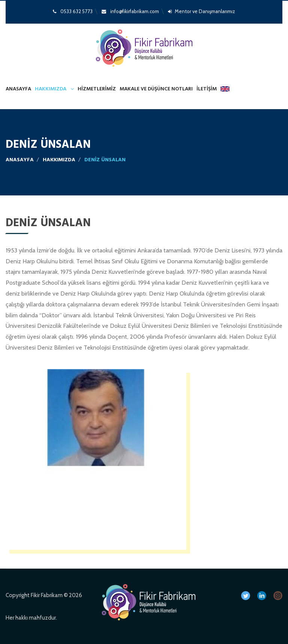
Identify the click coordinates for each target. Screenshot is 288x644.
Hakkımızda (51, 89)
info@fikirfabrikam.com (130, 11)
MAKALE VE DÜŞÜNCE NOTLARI (156, 89)
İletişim (207, 89)
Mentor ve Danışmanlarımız (202, 11)
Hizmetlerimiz (97, 89)
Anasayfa (18, 89)
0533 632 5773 (73, 11)
